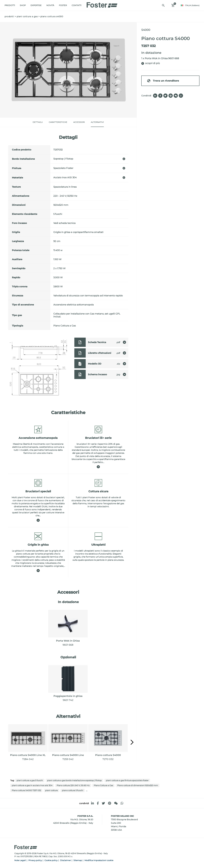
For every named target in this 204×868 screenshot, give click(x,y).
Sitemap (78, 860)
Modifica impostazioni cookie (99, 860)
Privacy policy (35, 860)
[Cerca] (163, 5)
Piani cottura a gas (27, 16)
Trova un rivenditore (163, 81)
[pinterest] (110, 803)
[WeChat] (116, 803)
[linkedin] (92, 803)
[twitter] (103, 803)
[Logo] (102, 4)
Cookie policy (51, 860)
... (87, 790)
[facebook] (98, 803)
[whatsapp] (122, 803)
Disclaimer (66, 860)
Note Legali (20, 860)
